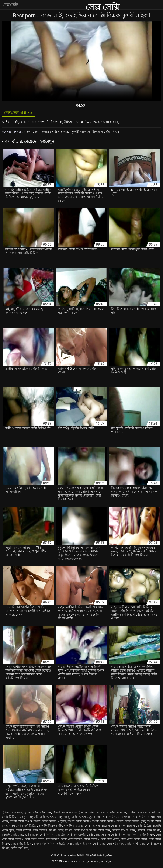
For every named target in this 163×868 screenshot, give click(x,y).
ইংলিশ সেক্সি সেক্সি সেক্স (38, 813)
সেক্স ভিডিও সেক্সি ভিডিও (83, 840)
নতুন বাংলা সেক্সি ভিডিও (102, 818)
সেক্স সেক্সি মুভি (76, 845)
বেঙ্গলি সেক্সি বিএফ (149, 831)
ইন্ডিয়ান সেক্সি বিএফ (107, 133)
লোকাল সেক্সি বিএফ (112, 836)
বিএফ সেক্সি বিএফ (76, 831)
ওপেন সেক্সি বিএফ (138, 813)
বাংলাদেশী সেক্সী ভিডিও (23, 827)
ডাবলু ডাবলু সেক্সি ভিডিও (70, 818)
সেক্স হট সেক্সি (115, 845)
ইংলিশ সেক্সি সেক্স (12, 813)
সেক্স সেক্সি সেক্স (96, 845)
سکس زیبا (70, 856)
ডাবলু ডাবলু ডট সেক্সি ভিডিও (36, 818)
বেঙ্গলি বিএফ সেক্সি (124, 831)
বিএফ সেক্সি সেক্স (100, 831)
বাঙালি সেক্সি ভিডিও (139, 827)
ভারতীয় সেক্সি (64, 836)
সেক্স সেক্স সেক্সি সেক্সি (134, 840)
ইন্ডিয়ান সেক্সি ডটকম (65, 813)
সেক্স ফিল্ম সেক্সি (34, 840)
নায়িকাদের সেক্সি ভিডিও (132, 818)
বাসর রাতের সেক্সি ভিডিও (32, 831)
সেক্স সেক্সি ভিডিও (22, 845)
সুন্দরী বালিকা (81, 133)
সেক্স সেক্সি (57, 856)
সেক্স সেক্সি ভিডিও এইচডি (49, 845)
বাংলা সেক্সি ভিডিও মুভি (131, 822)
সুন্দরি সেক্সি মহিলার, (55, 133)
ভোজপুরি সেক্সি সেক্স (86, 836)
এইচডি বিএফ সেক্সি (115, 813)
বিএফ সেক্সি (56, 831)
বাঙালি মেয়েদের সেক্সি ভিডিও (82, 827)
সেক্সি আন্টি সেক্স (135, 845)
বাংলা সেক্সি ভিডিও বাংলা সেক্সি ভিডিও (91, 822)
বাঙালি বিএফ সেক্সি (50, 827)
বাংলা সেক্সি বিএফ (21, 822)
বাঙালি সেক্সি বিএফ (113, 827)
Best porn (25, 15)
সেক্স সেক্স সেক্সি (110, 840)
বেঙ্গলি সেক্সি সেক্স (13, 836)
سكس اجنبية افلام (101, 856)
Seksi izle (83, 856)
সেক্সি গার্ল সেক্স (19, 849)
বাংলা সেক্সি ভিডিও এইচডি (50, 822)
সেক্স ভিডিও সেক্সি (56, 840)
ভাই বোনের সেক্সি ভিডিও (40, 836)
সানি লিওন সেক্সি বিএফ (140, 836)
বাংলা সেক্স (32, 133)
